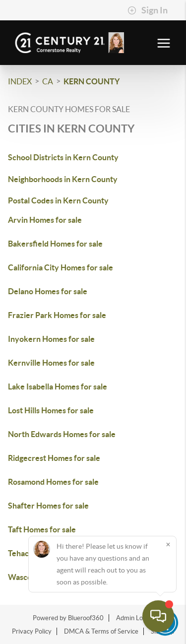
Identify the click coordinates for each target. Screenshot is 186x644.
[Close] (168, 544)
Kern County (92, 81)
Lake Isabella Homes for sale (58, 386)
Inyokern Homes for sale (51, 339)
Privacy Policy (32, 631)
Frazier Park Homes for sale (57, 315)
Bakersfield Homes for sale (55, 244)
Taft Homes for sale (42, 529)
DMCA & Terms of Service (101, 631)
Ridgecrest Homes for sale (54, 458)
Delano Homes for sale (48, 291)
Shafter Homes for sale (48, 506)
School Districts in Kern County (63, 157)
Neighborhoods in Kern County (63, 179)
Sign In (148, 10)
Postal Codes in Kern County (58, 200)
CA (48, 81)
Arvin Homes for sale (45, 220)
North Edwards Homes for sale (62, 434)
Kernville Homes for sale (51, 363)
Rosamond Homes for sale (53, 482)
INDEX (20, 81)
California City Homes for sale (61, 267)
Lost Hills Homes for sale (51, 410)
